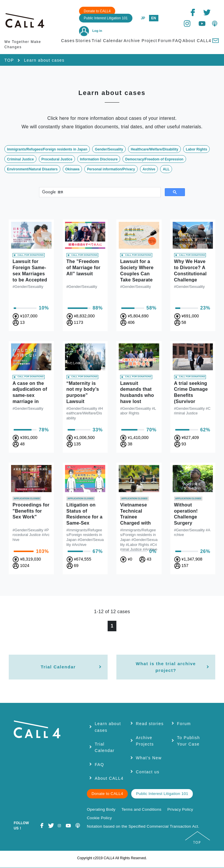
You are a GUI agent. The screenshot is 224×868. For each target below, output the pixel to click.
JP (143, 18)
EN (154, 18)
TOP (9, 60)
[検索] (99, 192)
